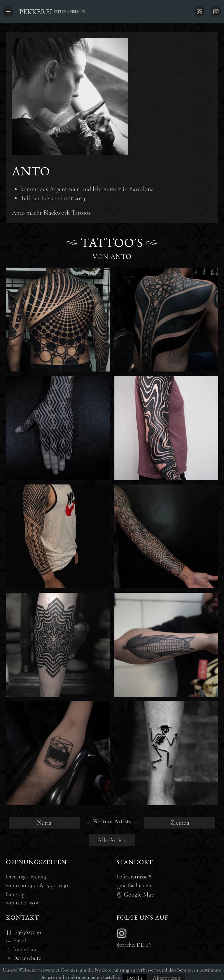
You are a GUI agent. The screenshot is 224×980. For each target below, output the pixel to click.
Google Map (135, 894)
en (149, 945)
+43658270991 (24, 932)
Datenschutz (23, 958)
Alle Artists (112, 840)
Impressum (22, 949)
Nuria (44, 823)
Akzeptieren (166, 975)
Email (16, 941)
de (140, 945)
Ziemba (180, 823)
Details (135, 975)
